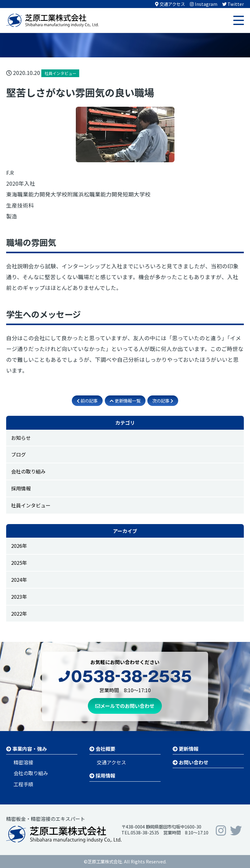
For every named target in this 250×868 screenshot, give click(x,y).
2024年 (19, 580)
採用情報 (21, 488)
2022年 (19, 614)
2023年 (19, 597)
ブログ (18, 454)
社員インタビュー (31, 505)
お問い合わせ (191, 762)
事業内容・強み (27, 749)
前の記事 (87, 401)
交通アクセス (111, 762)
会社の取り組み (28, 471)
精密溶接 (23, 762)
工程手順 (23, 784)
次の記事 (163, 401)
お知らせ (21, 438)
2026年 (19, 546)
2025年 (19, 563)
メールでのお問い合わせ (125, 706)
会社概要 (102, 749)
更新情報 (186, 749)
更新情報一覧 (125, 401)
